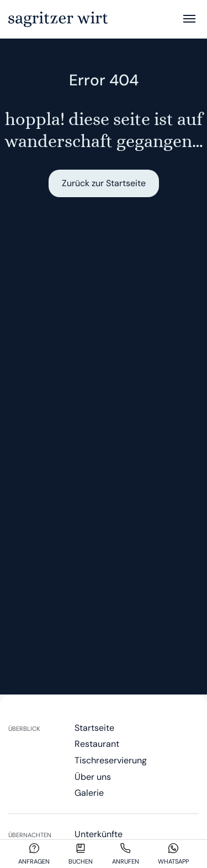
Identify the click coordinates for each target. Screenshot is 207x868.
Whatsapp (173, 861)
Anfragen (34, 861)
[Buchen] (81, 848)
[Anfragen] (34, 848)
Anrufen (126, 861)
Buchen (81, 861)
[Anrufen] (125, 848)
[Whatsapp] (173, 848)
